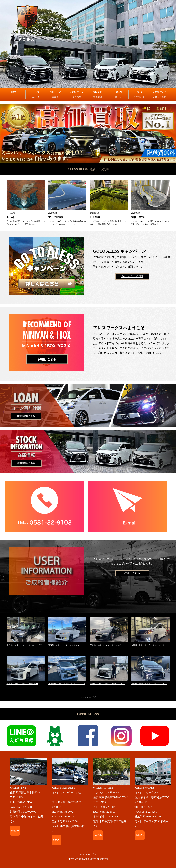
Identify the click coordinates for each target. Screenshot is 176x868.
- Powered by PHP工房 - (88, 697)
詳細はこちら (132, 573)
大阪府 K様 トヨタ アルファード (148, 645)
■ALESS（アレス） (22, 788)
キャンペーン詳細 (132, 276)
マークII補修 (56, 217)
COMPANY (77, 95)
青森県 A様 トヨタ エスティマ (64, 645)
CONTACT (160, 95)
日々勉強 (95, 217)
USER (139, 95)
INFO (36, 95)
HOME (15, 95)
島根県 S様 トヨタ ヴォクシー (22, 684)
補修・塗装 (138, 217)
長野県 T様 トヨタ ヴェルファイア (107, 684)
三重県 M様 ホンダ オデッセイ (106, 645)
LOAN (118, 95)
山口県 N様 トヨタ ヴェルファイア (24, 645)
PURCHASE (56, 95)
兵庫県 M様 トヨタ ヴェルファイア (149, 684)
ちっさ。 (12, 217)
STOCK (98, 95)
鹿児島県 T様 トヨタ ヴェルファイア (67, 684)
